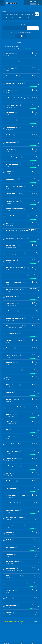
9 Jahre (30, 18)
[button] (21, 55)
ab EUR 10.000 (33, 28)
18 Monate (27, 14)
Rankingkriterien (22, 622)
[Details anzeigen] (39, 55)
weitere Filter (21, 42)
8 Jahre (25, 18)
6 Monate (11, 14)
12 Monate (22, 14)
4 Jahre (8, 18)
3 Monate (6, 14)
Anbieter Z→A (16, 49)
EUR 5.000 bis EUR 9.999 (21, 28)
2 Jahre (32, 14)
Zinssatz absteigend (25, 49)
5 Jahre (12, 18)
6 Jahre (16, 18)
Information (33, 1)
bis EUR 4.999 (9, 28)
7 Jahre (21, 18)
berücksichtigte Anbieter (9, 622)
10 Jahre (34, 18)
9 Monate (16, 14)
